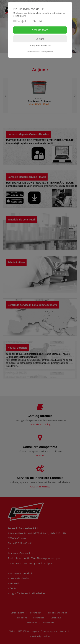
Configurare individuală (40, 46)
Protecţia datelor (47, 52)
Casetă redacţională (34, 52)
